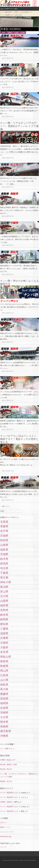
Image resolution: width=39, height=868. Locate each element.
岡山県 (4, 671)
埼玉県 (4, 568)
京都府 (4, 643)
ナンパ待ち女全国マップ (25, 12)
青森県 (4, 526)
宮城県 (4, 536)
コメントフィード (7, 832)
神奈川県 (6, 582)
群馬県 (4, 564)
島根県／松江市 (6, 781)
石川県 (4, 596)
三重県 (4, 629)
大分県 (4, 717)
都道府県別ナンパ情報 (11, 12)
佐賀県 (4, 708)
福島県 (4, 550)
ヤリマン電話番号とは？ (7, 15)
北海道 (4, 522)
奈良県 (4, 652)
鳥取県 (4, 661)
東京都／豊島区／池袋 (9, 765)
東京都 (4, 578)
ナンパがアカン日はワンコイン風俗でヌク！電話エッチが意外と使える (19, 439)
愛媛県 (4, 694)
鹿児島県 (6, 731)
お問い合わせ (19, 15)
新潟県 (4, 587)
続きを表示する (7, 58)
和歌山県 (6, 657)
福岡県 (4, 703)
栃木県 (4, 559)
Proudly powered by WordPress (10, 860)
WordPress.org (6, 837)
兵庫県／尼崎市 (6, 802)
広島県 (4, 675)
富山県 (4, 591)
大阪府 (4, 647)
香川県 (4, 689)
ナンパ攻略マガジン (8, 749)
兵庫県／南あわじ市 (8, 760)
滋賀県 (4, 633)
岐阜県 (4, 615)
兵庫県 (4, 638)
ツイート (4, 847)
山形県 (4, 545)
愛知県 (4, 624)
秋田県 (4, 540)
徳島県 (4, 685)
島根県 (4, 666)
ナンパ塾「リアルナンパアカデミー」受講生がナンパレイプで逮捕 (19, 126)
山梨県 (4, 601)
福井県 (4, 605)
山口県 (4, 680)
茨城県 (4, 554)
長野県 (4, 610)
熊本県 (4, 722)
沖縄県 (4, 736)
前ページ (5, 506)
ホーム (2, 12)
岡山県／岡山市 (6, 769)
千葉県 (4, 573)
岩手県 (4, 531)
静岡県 (4, 619)
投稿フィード (5, 827)
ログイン (4, 823)
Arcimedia (33, 860)
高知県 (4, 699)
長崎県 (4, 726)
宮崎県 (4, 713)
